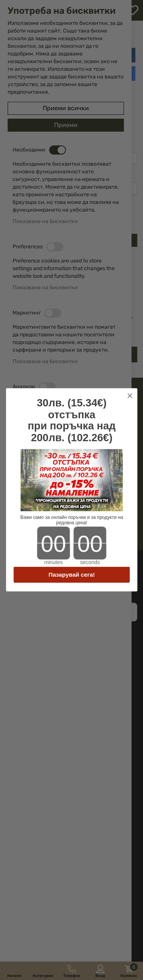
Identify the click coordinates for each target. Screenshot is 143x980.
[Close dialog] (130, 396)
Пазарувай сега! (72, 575)
